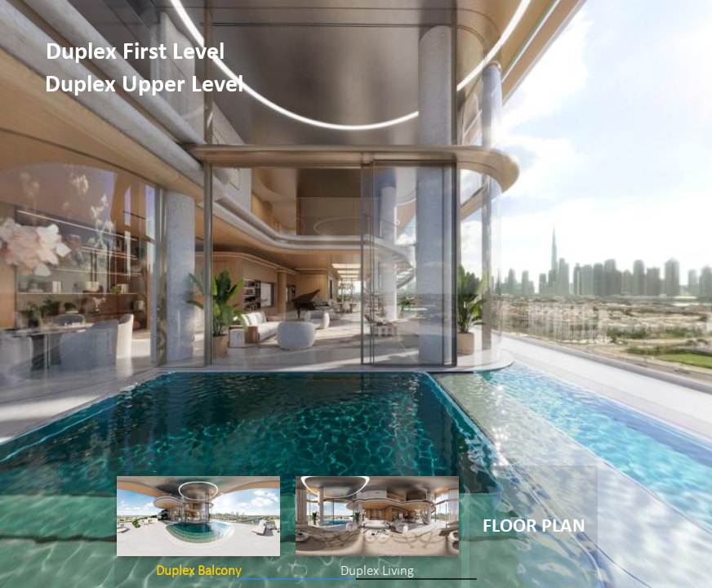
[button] (138, 53)
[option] (198, 527)
